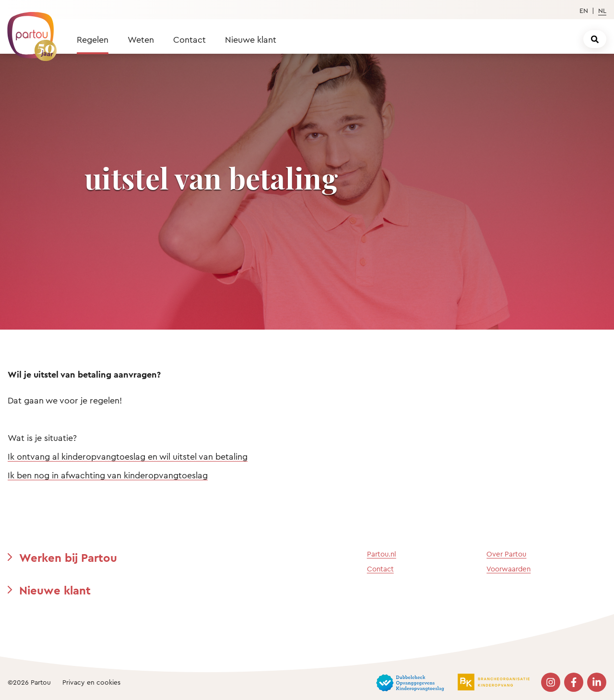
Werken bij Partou (68, 558)
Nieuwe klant (251, 39)
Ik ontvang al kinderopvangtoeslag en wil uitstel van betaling (128, 456)
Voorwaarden (508, 569)
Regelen (93, 39)
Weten (141, 39)
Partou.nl (382, 554)
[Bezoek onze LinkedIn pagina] (597, 682)
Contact (189, 39)
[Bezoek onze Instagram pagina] (551, 682)
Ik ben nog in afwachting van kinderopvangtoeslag (108, 475)
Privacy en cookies (91, 682)
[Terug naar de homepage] (27, 31)
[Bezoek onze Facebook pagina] (574, 682)
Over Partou (506, 554)
